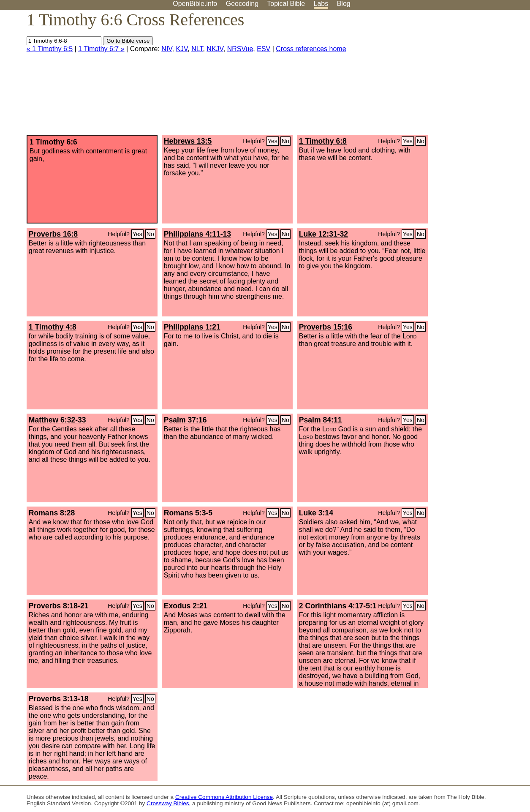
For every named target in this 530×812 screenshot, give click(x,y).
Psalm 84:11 (321, 420)
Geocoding (242, 4)
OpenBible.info (195, 4)
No (285, 141)
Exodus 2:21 (186, 606)
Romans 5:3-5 (188, 513)
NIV (167, 49)
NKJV (215, 49)
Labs (321, 4)
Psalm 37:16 (185, 420)
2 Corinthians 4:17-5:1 (338, 606)
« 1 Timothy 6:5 (50, 49)
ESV (264, 49)
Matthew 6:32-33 (57, 420)
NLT (197, 49)
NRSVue (240, 49)
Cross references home (311, 49)
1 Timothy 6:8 (323, 141)
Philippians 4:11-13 (197, 234)
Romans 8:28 (52, 513)
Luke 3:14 (316, 513)
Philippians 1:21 (192, 327)
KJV (182, 49)
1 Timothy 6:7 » (101, 49)
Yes (273, 141)
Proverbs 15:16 (326, 327)
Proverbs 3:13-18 (59, 699)
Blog (344, 4)
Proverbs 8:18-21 (59, 606)
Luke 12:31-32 (323, 234)
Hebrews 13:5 (188, 141)
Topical (286, 4)
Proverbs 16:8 (53, 234)
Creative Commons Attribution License (224, 797)
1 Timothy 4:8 (53, 327)
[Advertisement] (445, 76)
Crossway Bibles (168, 803)
